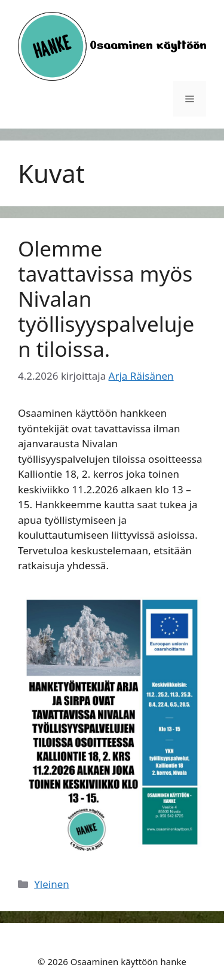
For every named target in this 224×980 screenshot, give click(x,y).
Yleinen (52, 884)
